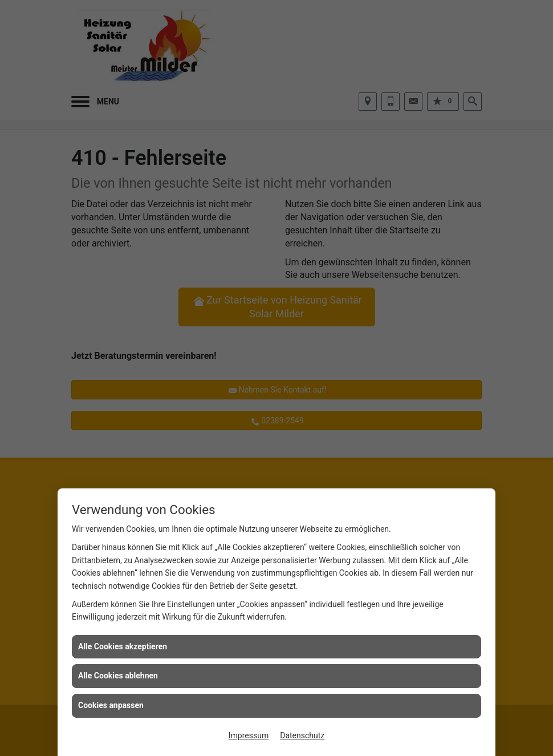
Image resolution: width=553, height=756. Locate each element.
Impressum (249, 735)
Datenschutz (302, 735)
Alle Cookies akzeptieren (123, 646)
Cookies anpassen (111, 705)
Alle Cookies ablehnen (118, 676)
